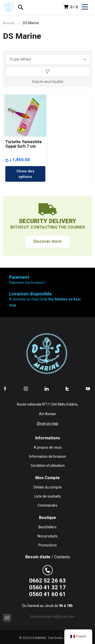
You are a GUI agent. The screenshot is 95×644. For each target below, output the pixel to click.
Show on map (48, 424)
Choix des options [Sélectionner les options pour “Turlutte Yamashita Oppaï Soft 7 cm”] (25, 174)
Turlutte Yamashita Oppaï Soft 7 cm (23, 144)
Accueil (9, 23)
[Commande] (48, 59)
